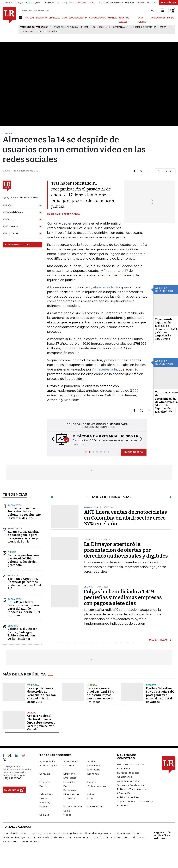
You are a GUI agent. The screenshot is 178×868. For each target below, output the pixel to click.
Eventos (92, 782)
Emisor (85, 27)
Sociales (44, 815)
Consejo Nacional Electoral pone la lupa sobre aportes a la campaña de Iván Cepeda (41, 723)
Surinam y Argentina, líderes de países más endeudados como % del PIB (24, 584)
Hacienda (13, 576)
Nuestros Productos (128, 773)
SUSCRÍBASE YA (134, 452)
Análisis (91, 761)
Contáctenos (124, 777)
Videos (67, 815)
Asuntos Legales (48, 765)
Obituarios (69, 798)
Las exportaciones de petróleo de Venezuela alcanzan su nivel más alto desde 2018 (42, 695)
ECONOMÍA (42, 18)
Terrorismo (28, 32)
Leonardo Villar (101, 27)
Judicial (32, 713)
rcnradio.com (100, 837)
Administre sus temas (18, 245)
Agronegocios (47, 761)
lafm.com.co (139, 837)
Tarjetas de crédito (48, 32)
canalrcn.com (82, 837)
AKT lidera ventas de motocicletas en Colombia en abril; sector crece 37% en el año (125, 518)
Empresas (45, 782)
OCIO (64, 18)
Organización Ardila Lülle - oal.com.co (162, 835)
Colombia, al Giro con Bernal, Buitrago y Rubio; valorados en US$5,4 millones (23, 634)
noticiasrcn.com (120, 837)
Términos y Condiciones (130, 785)
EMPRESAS (55, 18)
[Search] (152, 10)
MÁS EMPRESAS (158, 640)
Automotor (15, 505)
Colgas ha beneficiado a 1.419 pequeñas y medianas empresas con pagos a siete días (123, 597)
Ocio (90, 798)
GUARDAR (165, 171)
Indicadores (46, 794)
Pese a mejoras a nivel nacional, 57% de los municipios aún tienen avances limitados (100, 695)
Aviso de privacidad (128, 781)
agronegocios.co (41, 833)
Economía (93, 774)
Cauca (163, 27)
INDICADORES (159, 18)
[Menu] (21, 18)
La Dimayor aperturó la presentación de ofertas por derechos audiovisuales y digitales (126, 550)
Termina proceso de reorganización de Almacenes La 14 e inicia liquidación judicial (167, 402)
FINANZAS (29, 18)
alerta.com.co (10, 841)
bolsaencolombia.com (128, 833)
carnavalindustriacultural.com (54, 837)
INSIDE (171, 18)
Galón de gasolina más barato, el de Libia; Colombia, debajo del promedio (23, 560)
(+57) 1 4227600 (12, 778)
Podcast (44, 807)
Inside (91, 794)
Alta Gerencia (71, 761)
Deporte (13, 626)
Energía (12, 552)
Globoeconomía (97, 786)
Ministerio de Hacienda (144, 27)
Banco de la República (66, 27)
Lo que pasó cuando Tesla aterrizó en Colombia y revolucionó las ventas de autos (24, 513)
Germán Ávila (121, 27)
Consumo (45, 774)
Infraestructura (71, 794)
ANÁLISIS (112, 18)
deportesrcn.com (31, 841)
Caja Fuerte (70, 765)
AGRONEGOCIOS (97, 18)
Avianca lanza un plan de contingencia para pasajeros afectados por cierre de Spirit (24, 537)
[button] (52, 440)
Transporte (15, 529)
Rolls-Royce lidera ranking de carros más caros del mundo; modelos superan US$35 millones (24, 609)
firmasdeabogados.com (99, 833)
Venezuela (33, 685)
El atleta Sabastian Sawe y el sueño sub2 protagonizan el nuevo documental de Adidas (160, 695)
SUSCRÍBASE (168, 3)
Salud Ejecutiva (96, 807)
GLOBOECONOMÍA (78, 18)
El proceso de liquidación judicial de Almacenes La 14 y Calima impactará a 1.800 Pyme (166, 329)
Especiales (69, 782)
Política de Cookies (128, 797)
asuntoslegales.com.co (15, 833)
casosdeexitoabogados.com (19, 837)
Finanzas (44, 786)
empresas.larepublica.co (68, 833)
